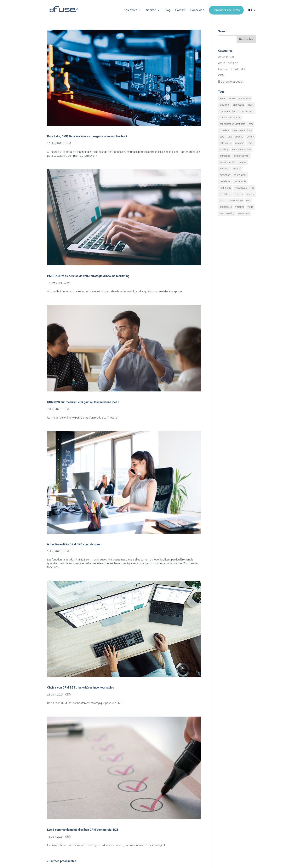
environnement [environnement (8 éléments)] (241, 156)
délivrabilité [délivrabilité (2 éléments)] (226, 143)
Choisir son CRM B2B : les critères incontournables (81, 688)
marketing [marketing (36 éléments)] (225, 175)
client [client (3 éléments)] (250, 105)
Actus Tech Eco (228, 63)
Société (151, 10)
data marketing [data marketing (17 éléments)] (236, 137)
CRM (68, 143)
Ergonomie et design (231, 82)
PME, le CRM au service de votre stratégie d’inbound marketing (88, 276)
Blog (168, 10)
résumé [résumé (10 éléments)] (250, 194)
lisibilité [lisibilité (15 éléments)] (237, 169)
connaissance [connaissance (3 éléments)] (247, 111)
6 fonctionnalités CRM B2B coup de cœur (74, 544)
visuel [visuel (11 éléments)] (251, 207)
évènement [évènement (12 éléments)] (244, 213)
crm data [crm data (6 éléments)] (224, 130)
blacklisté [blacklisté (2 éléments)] (225, 105)
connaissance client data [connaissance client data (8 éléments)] (232, 124)
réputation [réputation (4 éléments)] (225, 194)
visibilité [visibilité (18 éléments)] (240, 207)
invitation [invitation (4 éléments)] (225, 169)
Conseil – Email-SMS (231, 69)
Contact (180, 10)
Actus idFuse (226, 57)
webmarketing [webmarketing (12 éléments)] (227, 213)
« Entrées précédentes (62, 861)
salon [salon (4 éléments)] (223, 201)
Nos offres (130, 10)
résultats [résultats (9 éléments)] (238, 194)
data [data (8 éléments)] (222, 137)
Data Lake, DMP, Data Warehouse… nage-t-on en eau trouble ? (87, 136)
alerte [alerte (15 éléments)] (223, 98)
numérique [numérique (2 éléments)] (225, 188)
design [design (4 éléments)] (250, 137)
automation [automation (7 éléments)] (245, 98)
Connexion (197, 10)
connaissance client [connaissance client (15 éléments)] (230, 118)
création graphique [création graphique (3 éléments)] (242, 130)
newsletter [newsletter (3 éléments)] (225, 181)
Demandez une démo (226, 10)
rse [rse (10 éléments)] (252, 188)
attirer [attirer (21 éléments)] (232, 98)
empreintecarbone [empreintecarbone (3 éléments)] (242, 150)
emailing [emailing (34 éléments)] (224, 150)
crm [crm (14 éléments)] (251, 124)
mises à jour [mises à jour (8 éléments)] (240, 175)
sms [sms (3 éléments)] (248, 201)
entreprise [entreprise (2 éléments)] (225, 156)
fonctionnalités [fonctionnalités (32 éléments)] (227, 162)
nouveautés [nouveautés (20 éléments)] (240, 181)
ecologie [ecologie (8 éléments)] (240, 143)
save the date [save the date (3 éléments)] (236, 201)
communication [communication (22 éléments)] (228, 111)
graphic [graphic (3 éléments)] (243, 162)
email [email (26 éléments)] (250, 143)
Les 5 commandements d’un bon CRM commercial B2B (83, 830)
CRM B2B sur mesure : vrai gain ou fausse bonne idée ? (83, 402)
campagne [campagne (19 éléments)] (238, 105)
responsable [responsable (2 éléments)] (241, 188)
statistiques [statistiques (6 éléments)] (226, 207)
